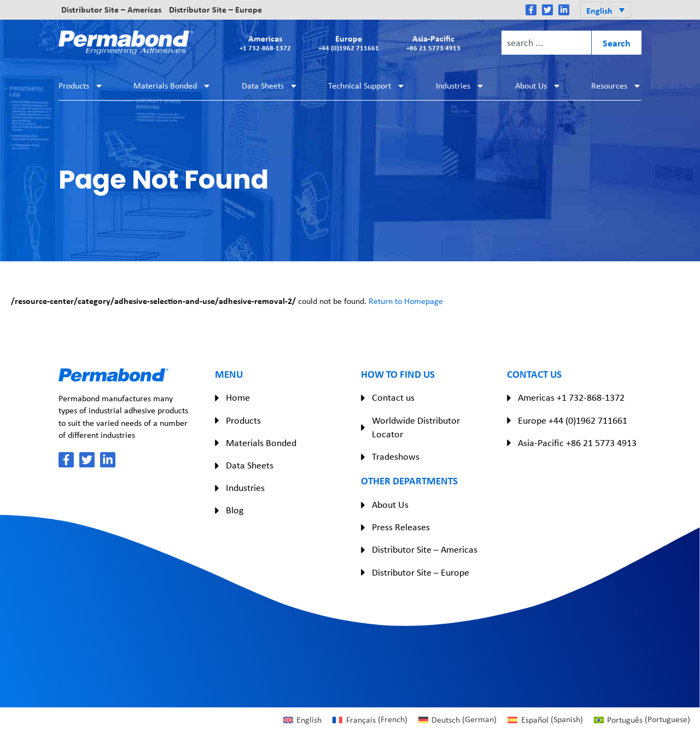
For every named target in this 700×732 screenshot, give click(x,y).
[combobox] (546, 43)
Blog (235, 510)
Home (238, 397)
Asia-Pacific (433, 42)
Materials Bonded (172, 86)
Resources (616, 86)
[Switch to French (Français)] (370, 719)
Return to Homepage (406, 301)
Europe (349, 42)
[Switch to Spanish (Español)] (545, 719)
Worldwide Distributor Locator (416, 427)
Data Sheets (270, 86)
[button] (605, 10)
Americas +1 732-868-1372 (571, 397)
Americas (265, 42)
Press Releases (401, 527)
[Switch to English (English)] (302, 719)
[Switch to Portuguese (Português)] (642, 719)
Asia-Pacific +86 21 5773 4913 (577, 443)
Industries (460, 86)
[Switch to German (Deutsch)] (457, 719)
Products (81, 86)
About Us (538, 86)
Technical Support (367, 86)
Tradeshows (396, 456)
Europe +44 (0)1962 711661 (573, 420)
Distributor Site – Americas (111, 10)
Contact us (393, 397)
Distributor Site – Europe (215, 10)
